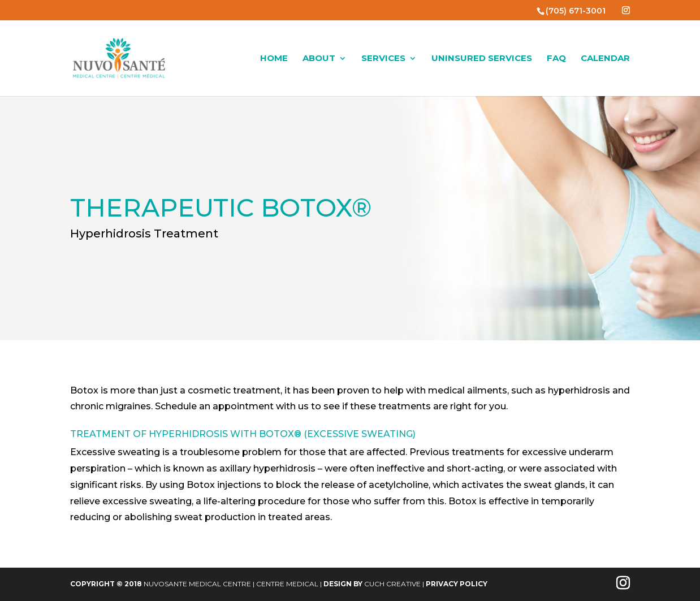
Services (383, 59)
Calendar (605, 59)
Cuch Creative (392, 584)
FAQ (556, 59)
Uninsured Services (482, 59)
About (319, 59)
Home (274, 59)
